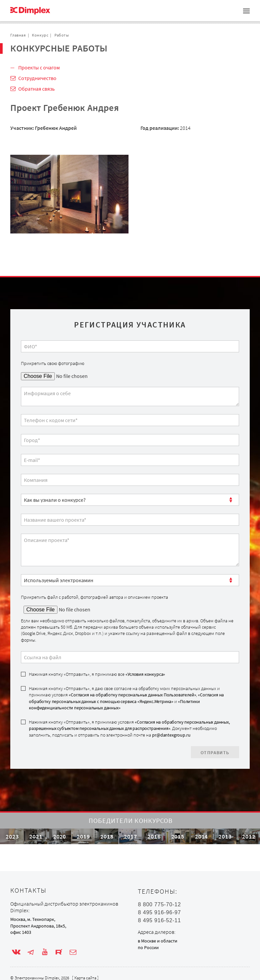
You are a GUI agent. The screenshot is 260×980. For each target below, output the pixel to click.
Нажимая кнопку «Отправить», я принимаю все (97, 674)
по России (148, 947)
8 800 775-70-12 (159, 905)
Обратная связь (37, 89)
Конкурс (40, 35)
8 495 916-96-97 (159, 913)
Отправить (215, 753)
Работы (62, 35)
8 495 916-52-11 (159, 921)
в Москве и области (158, 941)
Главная (18, 35)
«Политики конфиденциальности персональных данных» (114, 705)
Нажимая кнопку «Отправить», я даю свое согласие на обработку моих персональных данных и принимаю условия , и (126, 698)
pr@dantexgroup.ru (171, 735)
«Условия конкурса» (145, 674)
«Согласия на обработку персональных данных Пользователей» (132, 695)
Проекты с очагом (39, 67)
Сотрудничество (37, 78)
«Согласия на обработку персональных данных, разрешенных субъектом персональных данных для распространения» (129, 725)
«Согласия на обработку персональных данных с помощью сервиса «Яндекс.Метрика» (126, 698)
